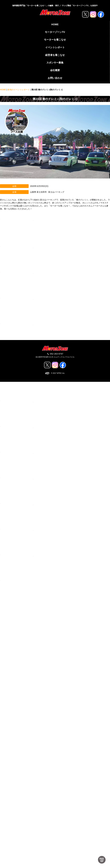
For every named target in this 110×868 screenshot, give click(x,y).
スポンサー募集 (55, 63)
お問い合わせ (55, 78)
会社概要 (55, 70)
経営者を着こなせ (55, 55)
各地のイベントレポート (19, 90)
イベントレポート (55, 47)
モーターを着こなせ (55, 40)
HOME (55, 24)
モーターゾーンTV (55, 32)
